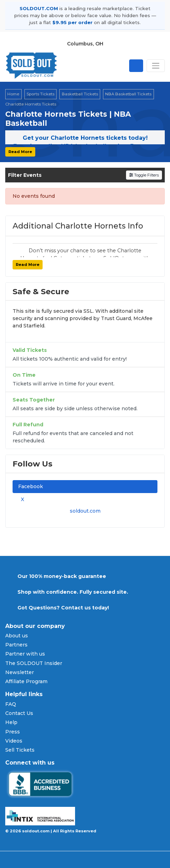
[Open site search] (136, 66)
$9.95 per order (72, 22)
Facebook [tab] (31, 486)
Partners (16, 645)
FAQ (11, 704)
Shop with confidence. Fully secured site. (73, 592)
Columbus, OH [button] (85, 44)
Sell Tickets (20, 750)
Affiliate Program (26, 681)
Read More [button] (20, 152)
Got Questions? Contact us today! (63, 608)
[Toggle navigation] (156, 66)
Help (11, 722)
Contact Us (19, 713)
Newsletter (20, 672)
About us (17, 636)
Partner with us (25, 654)
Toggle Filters (144, 175)
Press (13, 732)
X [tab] (21, 499)
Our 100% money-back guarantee (62, 576)
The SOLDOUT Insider (34, 663)
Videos (14, 741)
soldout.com (85, 511)
